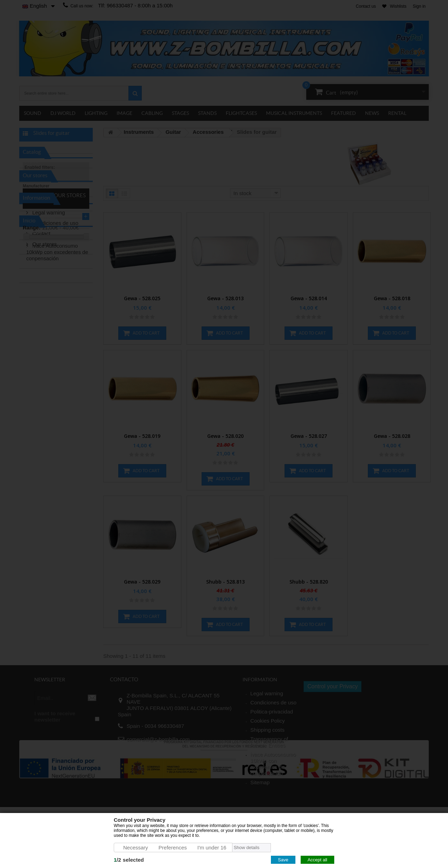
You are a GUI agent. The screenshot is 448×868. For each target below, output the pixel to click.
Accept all (317, 860)
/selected (129, 860)
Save (283, 860)
